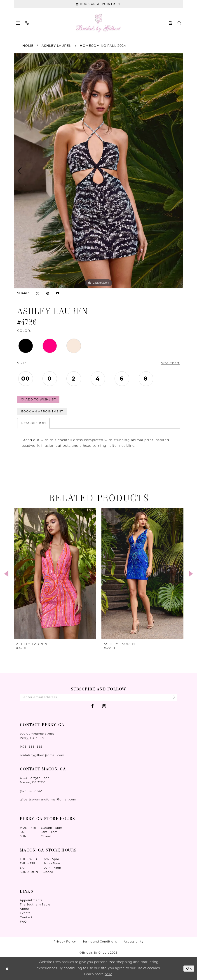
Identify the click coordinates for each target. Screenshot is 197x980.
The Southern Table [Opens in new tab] (35, 904)
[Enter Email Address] (98, 697)
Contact (26, 917)
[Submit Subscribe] (172, 697)
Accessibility (134, 941)
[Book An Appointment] (98, 4)
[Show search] (179, 23)
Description (33, 423)
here (108, 974)
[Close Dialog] (7, 969)
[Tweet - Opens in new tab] (38, 293)
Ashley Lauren (57, 46)
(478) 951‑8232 (31, 791)
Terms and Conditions (100, 941)
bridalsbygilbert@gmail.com (42, 755)
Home (28, 46)
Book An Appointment (42, 411)
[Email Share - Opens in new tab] (58, 293)
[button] (18, 23)
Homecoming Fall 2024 (103, 46)
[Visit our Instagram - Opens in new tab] (104, 706)
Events (25, 913)
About (25, 909)
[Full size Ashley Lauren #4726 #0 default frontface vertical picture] (98, 171)
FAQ (23, 922)
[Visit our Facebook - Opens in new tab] (92, 706)
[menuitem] (18, 23)
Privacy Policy (65, 941)
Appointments (31, 900)
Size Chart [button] (170, 364)
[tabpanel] (98, 171)
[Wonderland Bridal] (99, 23)
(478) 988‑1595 (31, 747)
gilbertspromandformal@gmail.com (48, 799)
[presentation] (55, 574)
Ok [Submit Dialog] (189, 968)
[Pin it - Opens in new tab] (48, 293)
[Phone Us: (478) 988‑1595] (27, 23)
